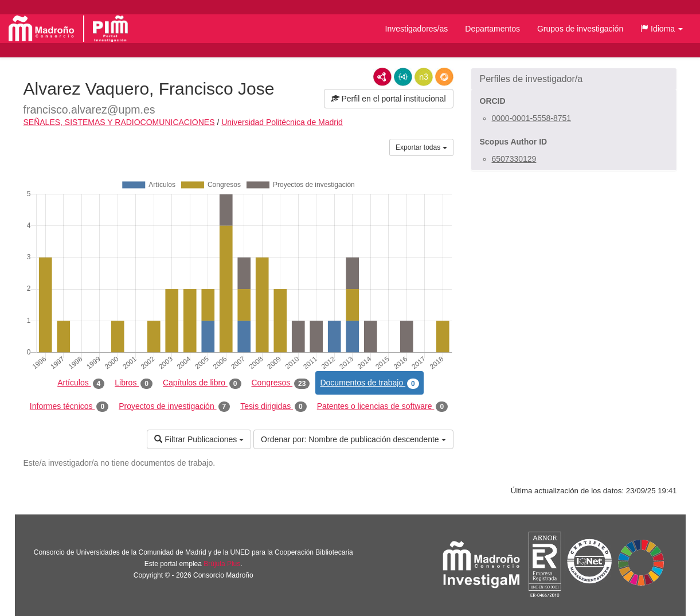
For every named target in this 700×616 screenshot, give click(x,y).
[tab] (574, 79)
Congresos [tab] (281, 383)
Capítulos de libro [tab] (202, 383)
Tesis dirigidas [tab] (273, 407)
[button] (662, 29)
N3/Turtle (424, 77)
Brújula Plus (222, 564)
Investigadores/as (417, 29)
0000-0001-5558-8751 (532, 118)
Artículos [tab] (81, 383)
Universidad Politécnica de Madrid (282, 122)
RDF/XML (382, 77)
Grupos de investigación (580, 29)
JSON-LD (403, 77)
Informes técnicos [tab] (69, 407)
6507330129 (514, 159)
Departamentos (492, 29)
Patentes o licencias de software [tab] (382, 407)
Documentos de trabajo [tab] (369, 383)
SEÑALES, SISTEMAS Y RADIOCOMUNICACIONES (119, 122)
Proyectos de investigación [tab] (174, 407)
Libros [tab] (134, 383)
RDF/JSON (444, 77)
